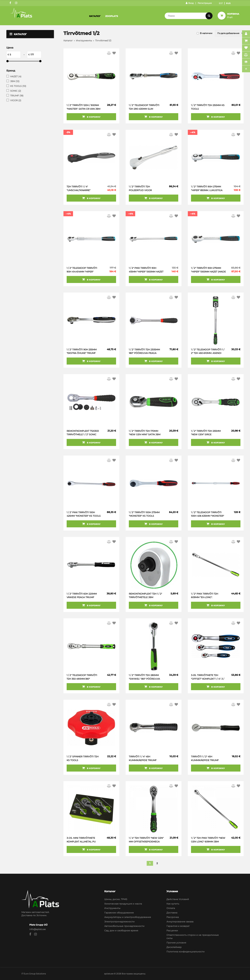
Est (221, 3)
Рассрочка (173, 917)
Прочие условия (176, 943)
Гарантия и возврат (178, 926)
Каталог (95, 16)
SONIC (16, 91)
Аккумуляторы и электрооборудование (128, 917)
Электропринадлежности (119, 922)
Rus (228, 3)
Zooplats (112, 16)
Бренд (11, 71)
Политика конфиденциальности (186, 952)
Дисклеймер (174, 947)
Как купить (173, 904)
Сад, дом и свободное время (121, 931)
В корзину (91, 117)
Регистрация (205, 3)
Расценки (172, 931)
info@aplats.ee (37, 929)
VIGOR (16, 100)
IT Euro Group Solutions (34, 974)
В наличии (206, 33)
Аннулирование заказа (180, 922)
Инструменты (84, 41)
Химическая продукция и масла (123, 904)
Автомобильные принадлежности (124, 926)
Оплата (171, 908)
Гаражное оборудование (119, 913)
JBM (15, 81)
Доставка (172, 913)
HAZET (16, 76)
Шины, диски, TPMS (116, 899)
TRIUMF (17, 96)
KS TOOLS (18, 86)
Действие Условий (178, 899)
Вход (190, 3)
